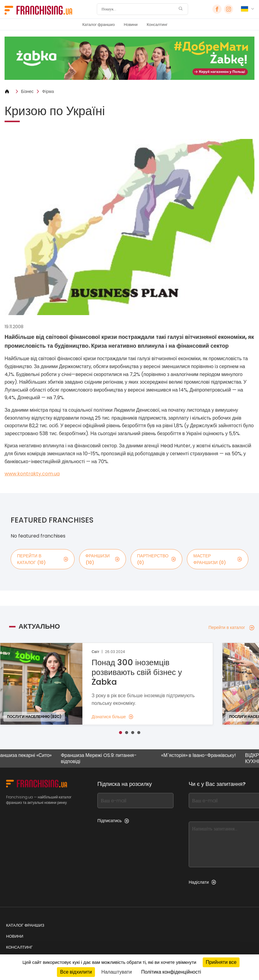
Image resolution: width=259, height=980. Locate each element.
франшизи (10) (103, 559)
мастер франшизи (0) (218, 559)
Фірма (48, 91)
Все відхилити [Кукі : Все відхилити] (76, 972)
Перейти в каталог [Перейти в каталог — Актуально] (231, 627)
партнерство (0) (156, 559)
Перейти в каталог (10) (43, 559)
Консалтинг (157, 25)
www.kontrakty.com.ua (32, 474)
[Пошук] (138, 9)
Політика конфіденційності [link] (171, 972)
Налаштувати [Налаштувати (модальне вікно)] (117, 972)
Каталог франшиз (99, 25)
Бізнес (27, 91)
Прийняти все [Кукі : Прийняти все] (221, 962)
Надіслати (202, 882)
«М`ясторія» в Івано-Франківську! (202, 756)
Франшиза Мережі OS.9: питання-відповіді (102, 758)
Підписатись (113, 821)
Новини (131, 25)
